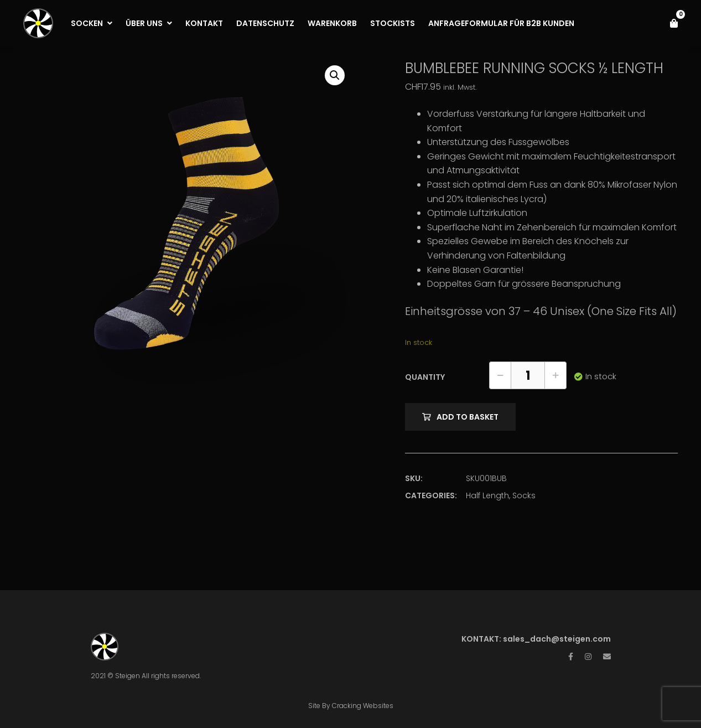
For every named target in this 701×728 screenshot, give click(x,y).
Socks (524, 495)
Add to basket (468, 417)
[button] (335, 75)
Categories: (431, 495)
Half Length (487, 495)
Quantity (425, 377)
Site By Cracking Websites (351, 706)
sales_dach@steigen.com (557, 639)
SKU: (414, 478)
